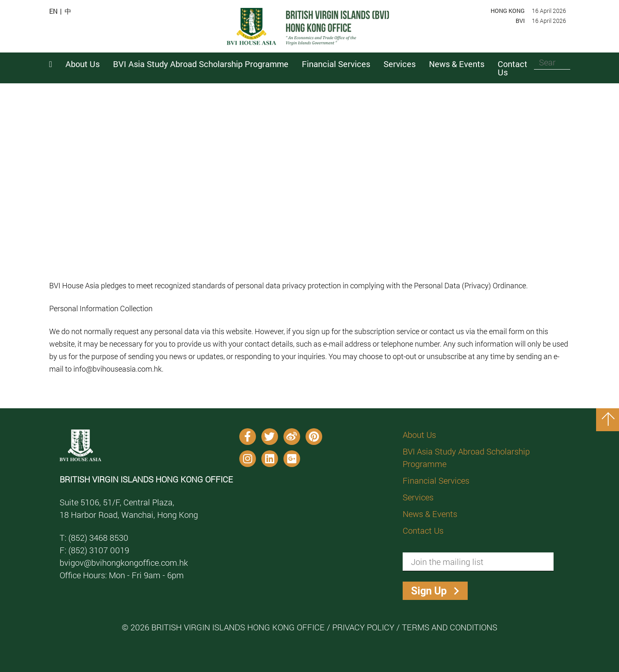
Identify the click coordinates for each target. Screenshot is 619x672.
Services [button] (400, 64)
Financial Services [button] (336, 64)
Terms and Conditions (450, 627)
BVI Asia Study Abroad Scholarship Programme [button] (201, 64)
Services (418, 497)
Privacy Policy (363, 627)
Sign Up (429, 591)
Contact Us (512, 68)
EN (53, 11)
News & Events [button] (457, 64)
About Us (419, 435)
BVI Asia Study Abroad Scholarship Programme (466, 457)
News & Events (430, 514)
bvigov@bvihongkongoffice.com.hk (124, 562)
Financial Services (436, 480)
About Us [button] (83, 64)
